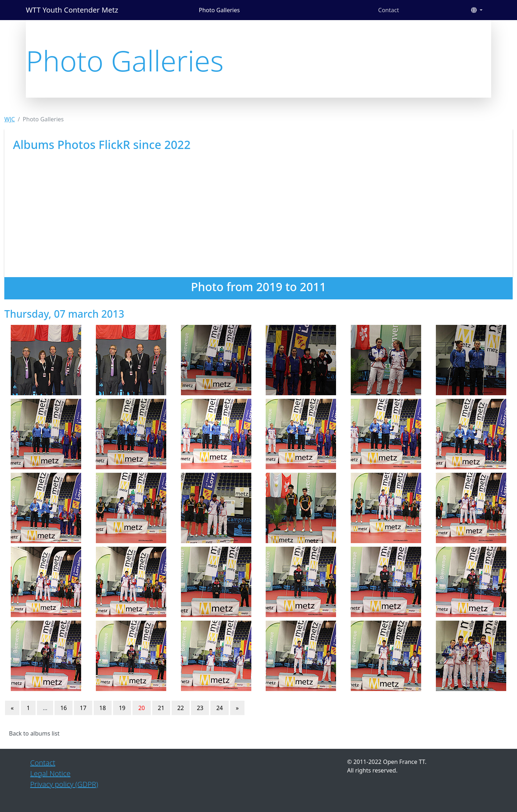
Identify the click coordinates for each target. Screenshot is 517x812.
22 (181, 708)
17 (83, 708)
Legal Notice (50, 773)
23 (200, 708)
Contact (388, 10)
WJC (10, 119)
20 (141, 708)
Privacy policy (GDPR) (64, 784)
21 (161, 708)
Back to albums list (34, 733)
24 (219, 708)
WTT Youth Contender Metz (72, 10)
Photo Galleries (219, 10)
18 (103, 708)
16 (64, 708)
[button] (477, 10)
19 (122, 708)
